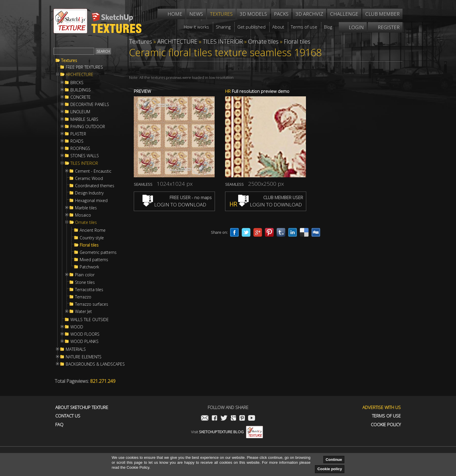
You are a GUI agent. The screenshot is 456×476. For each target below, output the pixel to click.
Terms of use (386, 416)
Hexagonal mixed (91, 201)
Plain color (85, 275)
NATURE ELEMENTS (84, 357)
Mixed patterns (94, 260)
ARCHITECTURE (80, 75)
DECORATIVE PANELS (90, 105)
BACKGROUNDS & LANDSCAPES (95, 364)
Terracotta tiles (89, 290)
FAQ (59, 425)
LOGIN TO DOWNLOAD (174, 205)
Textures (69, 61)
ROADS (77, 141)
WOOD (77, 327)
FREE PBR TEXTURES (84, 67)
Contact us (68, 416)
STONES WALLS (85, 156)
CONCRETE (81, 97)
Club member (382, 14)
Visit (227, 432)
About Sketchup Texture (82, 407)
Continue (334, 460)
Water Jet (83, 312)
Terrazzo (83, 297)
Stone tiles (85, 282)
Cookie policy (330, 469)
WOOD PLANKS (84, 341)
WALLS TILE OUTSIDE (90, 320)
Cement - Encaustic (93, 171)
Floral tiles (89, 245)
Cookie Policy (386, 425)
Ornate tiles (86, 222)
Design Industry (89, 193)
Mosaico (83, 215)
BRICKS (77, 83)
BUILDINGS (81, 90)
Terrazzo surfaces (92, 304)
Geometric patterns (98, 252)
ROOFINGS (80, 148)
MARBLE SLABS (84, 119)
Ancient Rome (93, 230)
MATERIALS (76, 349)
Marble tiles (86, 208)
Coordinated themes (95, 186)
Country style (92, 238)
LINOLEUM (80, 112)
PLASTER (78, 134)
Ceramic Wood (89, 178)
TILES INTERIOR (84, 163)
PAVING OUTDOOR (88, 127)
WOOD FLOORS (85, 334)
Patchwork (89, 267)
